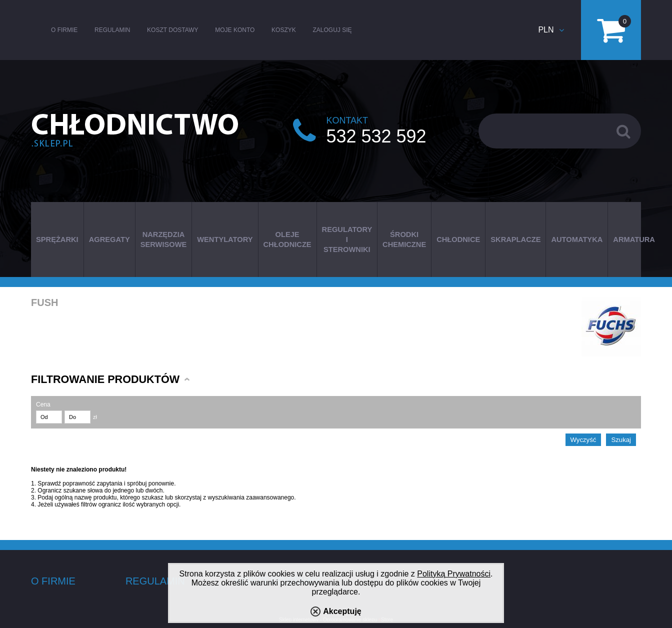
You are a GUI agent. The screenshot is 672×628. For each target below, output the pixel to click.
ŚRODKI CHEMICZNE (404, 239)
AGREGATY (109, 239)
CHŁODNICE (458, 239)
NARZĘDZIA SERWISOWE (164, 239)
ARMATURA (634, 239)
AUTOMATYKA (577, 239)
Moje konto (235, 30)
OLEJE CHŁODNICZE (287, 239)
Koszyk (284, 30)
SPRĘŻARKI (57, 239)
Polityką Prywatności (454, 574)
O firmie (64, 30)
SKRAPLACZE (515, 239)
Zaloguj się (332, 30)
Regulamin (112, 30)
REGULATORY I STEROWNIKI (347, 239)
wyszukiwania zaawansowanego (251, 497)
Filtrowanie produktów (105, 379)
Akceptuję (342, 611)
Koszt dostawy (172, 30)
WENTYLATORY (225, 239)
